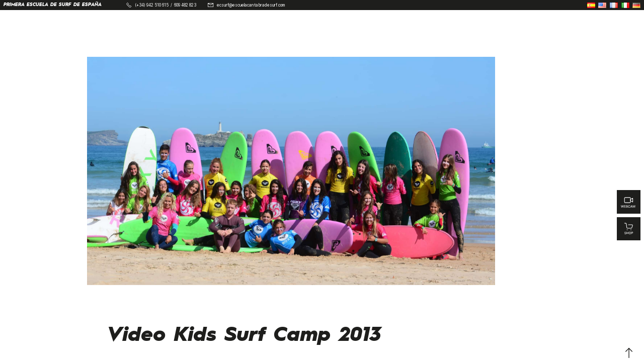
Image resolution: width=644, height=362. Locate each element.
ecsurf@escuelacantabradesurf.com (251, 5)
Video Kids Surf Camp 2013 (244, 335)
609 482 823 (185, 5)
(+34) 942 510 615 (152, 5)
